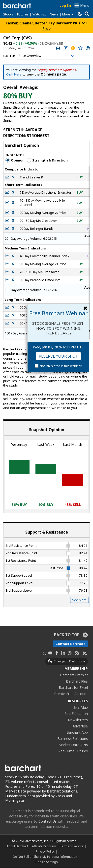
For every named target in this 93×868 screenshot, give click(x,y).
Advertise (80, 726)
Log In (65, 5)
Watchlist (39, 14)
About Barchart (17, 846)
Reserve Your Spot (58, 356)
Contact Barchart (70, 644)
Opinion (15, 160)
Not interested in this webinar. (61, 366)
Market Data (16, 791)
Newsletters (78, 720)
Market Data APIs (73, 745)
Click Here (14, 74)
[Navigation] (46, 56)
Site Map (81, 707)
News (54, 14)
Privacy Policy (45, 851)
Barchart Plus (77, 681)
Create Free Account (71, 694)
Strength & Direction (47, 160)
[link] (58, 48)
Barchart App (77, 732)
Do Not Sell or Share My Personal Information (45, 857)
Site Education (76, 714)
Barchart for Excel (73, 687)
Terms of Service (72, 846)
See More (79, 600)
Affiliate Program (44, 846)
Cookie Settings (46, 862)
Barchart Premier (74, 675)
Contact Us (47, 821)
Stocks (8, 14)
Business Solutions (73, 739)
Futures (23, 14)
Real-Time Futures (73, 751)
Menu (85, 5)
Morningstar (15, 800)
